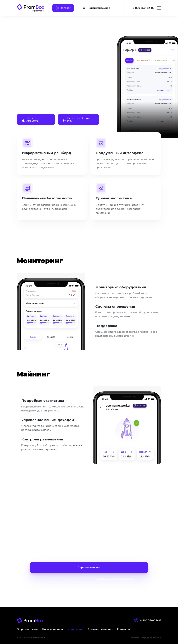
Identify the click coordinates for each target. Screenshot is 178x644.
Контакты (123, 629)
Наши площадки (53, 629)
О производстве (27, 629)
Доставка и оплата (100, 629)
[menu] (159, 8)
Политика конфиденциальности (146, 638)
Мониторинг (76, 629)
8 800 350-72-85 (143, 8)
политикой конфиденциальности (115, 578)
